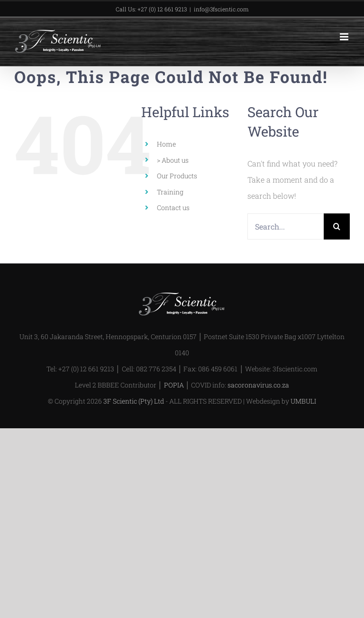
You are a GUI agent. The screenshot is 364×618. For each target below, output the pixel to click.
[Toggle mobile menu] (345, 37)
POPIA (174, 385)
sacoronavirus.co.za (258, 385)
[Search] (337, 226)
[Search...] (286, 226)
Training (170, 192)
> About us (173, 160)
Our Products (177, 176)
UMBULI (303, 401)
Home (166, 144)
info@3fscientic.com (221, 9)
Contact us (173, 208)
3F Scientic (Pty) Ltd (134, 401)
